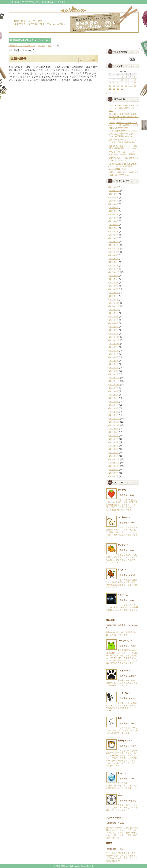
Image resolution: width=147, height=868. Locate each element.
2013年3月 (114, 368)
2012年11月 (115, 381)
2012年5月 (114, 402)
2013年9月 (114, 347)
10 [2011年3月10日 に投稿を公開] (122, 80)
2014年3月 (114, 327)
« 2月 (109, 93)
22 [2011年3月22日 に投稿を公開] (114, 86)
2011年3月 (114, 449)
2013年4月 (114, 364)
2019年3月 (114, 235)
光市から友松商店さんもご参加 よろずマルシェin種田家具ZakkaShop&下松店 (123, 166)
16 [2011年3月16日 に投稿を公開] (118, 83)
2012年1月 (114, 415)
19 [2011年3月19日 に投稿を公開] (131, 83)
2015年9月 (114, 282)
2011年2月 (114, 453)
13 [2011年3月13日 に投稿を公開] (135, 80)
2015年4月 (114, 296)
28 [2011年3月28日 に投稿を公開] (110, 89)
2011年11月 (115, 422)
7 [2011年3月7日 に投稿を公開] (110, 80)
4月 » (116, 93)
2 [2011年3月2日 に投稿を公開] (118, 77)
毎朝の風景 (18, 59)
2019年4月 (114, 231)
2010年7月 (114, 476)
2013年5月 (114, 361)
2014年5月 (114, 320)
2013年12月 (115, 337)
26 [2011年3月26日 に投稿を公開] (131, 86)
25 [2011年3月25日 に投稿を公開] (126, 86)
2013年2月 (114, 371)
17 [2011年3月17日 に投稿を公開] (122, 83)
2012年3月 (114, 408)
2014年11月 (115, 306)
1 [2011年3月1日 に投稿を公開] (114, 77)
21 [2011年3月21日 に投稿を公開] (110, 86)
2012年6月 (114, 398)
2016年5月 (114, 279)
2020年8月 (114, 197)
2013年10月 (115, 344)
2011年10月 (115, 425)
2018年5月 (114, 255)
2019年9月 (114, 218)
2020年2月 (114, 214)
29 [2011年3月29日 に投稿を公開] (114, 89)
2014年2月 (114, 330)
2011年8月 (114, 432)
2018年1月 (114, 269)
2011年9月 (114, 429)
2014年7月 (114, 313)
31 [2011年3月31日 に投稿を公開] (122, 89)
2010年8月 (114, 473)
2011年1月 (114, 456)
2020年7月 (114, 201)
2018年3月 (114, 262)
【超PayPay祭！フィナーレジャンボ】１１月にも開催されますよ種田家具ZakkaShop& (124, 125)
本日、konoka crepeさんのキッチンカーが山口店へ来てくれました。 (124, 108)
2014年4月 (114, 323)
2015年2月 (114, 299)
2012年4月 (114, 405)
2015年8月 (114, 286)
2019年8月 (114, 221)
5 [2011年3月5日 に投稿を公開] (131, 77)
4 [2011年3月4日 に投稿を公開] (126, 77)
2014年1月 (114, 333)
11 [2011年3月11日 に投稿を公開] (126, 80)
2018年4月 (114, 259)
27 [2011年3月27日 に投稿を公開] (135, 86)
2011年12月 (115, 419)
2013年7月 (114, 354)
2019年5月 (114, 228)
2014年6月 (114, 316)
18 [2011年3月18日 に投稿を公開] (126, 83)
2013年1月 (114, 374)
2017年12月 (115, 272)
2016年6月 (114, 276)
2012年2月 (114, 412)
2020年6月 (114, 204)
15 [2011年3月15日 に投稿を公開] (114, 83)
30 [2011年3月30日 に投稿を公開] (118, 89)
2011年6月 (114, 439)
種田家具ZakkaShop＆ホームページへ (30, 40)
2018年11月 (115, 248)
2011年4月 (114, 446)
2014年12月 (115, 303)
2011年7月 (114, 436)
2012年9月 (114, 388)
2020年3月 (114, 211)
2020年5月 (114, 208)
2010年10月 (115, 466)
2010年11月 (115, 463)
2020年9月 (114, 194)
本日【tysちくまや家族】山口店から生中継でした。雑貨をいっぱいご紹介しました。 (124, 117)
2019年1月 (114, 242)
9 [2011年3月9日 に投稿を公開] (118, 80)
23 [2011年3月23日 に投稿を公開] (118, 86)
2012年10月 (115, 385)
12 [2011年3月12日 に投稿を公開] (131, 80)
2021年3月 (114, 187)
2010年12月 (115, 459)
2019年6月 (114, 225)
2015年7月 (114, 289)
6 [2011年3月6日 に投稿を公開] (135, 77)
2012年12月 (115, 378)
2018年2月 (114, 265)
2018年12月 (115, 245)
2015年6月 (114, 293)
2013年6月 (114, 357)
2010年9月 (114, 470)
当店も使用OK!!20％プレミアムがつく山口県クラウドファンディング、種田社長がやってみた (124, 134)
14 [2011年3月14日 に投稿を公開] (110, 83)
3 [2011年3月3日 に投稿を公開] (122, 77)
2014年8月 (114, 310)
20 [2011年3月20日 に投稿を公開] (135, 83)
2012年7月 (114, 395)
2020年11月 (115, 191)
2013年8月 (114, 351)
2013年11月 (115, 340)
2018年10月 (115, 252)
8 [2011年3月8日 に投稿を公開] (114, 80)
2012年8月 (114, 391)
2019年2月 (114, 238)
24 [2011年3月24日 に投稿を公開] (122, 86)
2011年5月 (114, 442)
